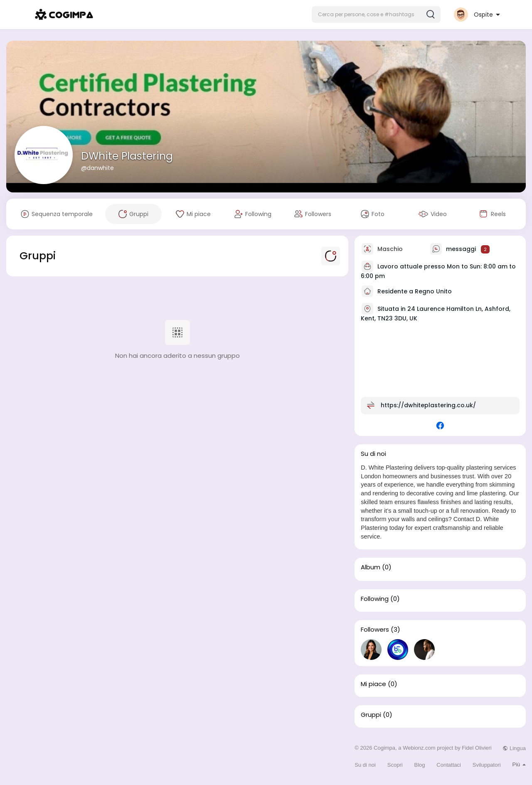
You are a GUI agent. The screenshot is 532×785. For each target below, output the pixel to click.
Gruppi (371, 715)
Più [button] (519, 764)
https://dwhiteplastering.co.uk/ (428, 405)
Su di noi (365, 765)
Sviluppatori (487, 765)
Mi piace (373, 684)
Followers (375, 630)
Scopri (395, 765)
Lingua (514, 748)
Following (375, 599)
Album (371, 567)
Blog (419, 765)
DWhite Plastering (127, 156)
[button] (376, 15)
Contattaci (449, 765)
